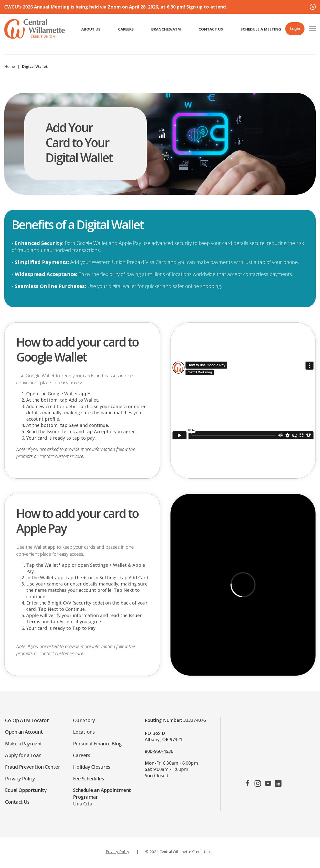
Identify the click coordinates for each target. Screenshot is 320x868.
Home (10, 66)
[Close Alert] (313, 7)
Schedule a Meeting (261, 29)
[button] (312, 29)
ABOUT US (91, 29)
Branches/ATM (166, 29)
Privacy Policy (117, 851)
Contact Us (211, 29)
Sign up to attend (206, 7)
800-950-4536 (159, 751)
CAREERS (126, 29)
